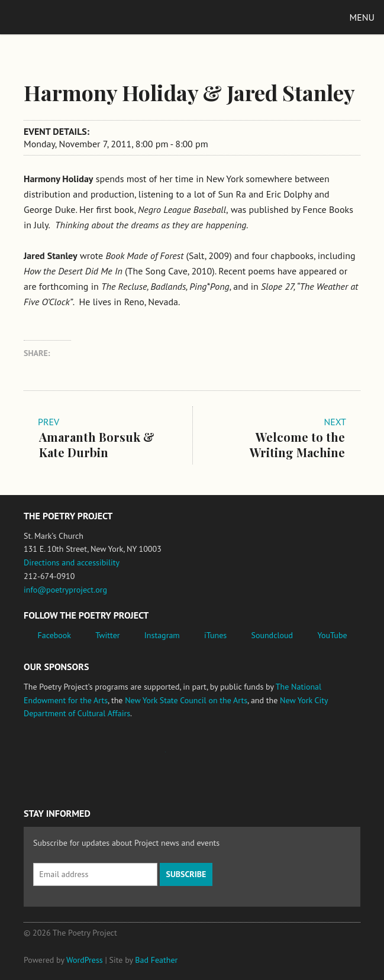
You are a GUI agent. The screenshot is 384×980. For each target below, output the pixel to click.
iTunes (215, 635)
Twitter (107, 635)
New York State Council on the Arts (186, 700)
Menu (362, 17)
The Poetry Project (64, 17)
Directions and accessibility (72, 562)
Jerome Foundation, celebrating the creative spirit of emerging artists (133, 758)
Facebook (55, 635)
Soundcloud (272, 635)
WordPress (85, 960)
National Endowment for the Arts (56, 758)
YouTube (332, 635)
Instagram (162, 635)
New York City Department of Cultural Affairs (261, 758)
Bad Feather (156, 960)
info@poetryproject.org (65, 590)
